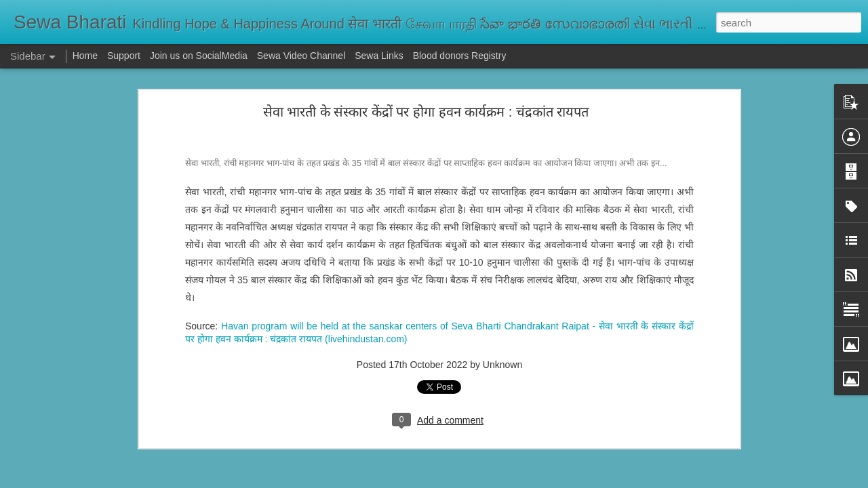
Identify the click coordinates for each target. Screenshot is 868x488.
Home (85, 56)
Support (124, 56)
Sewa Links (380, 56)
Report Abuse (516, 481)
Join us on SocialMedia (199, 56)
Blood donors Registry (460, 56)
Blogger (476, 481)
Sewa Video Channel (301, 56)
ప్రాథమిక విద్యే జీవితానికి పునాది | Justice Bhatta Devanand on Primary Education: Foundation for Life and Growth (415, 415)
